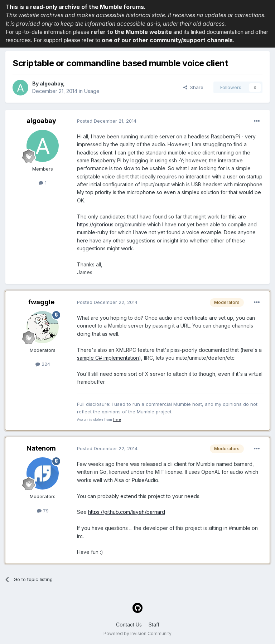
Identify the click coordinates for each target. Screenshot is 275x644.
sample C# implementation (108, 358)
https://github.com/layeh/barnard (127, 512)
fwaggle (41, 302)
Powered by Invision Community (137, 633)
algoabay (51, 83)
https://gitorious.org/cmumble (111, 224)
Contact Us (129, 625)
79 (43, 511)
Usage (92, 91)
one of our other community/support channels (167, 40)
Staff (154, 625)
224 (43, 364)
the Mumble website (143, 32)
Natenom (41, 448)
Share (193, 87)
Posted (107, 121)
